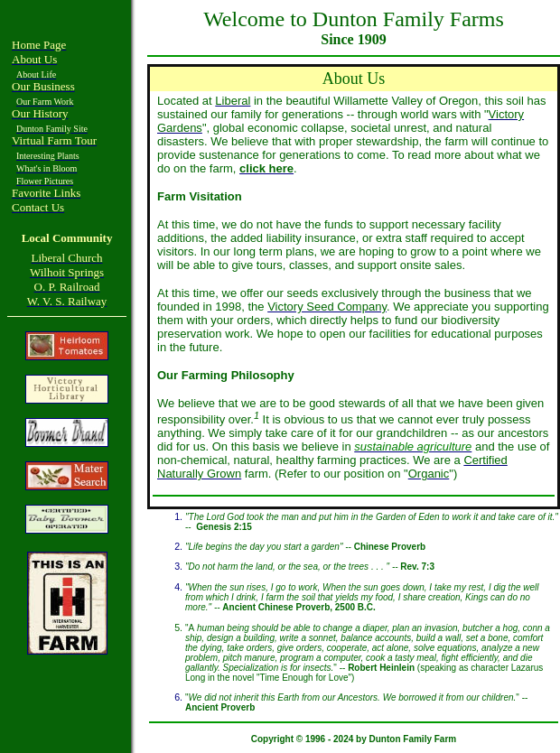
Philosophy (263, 375)
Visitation (215, 196)
